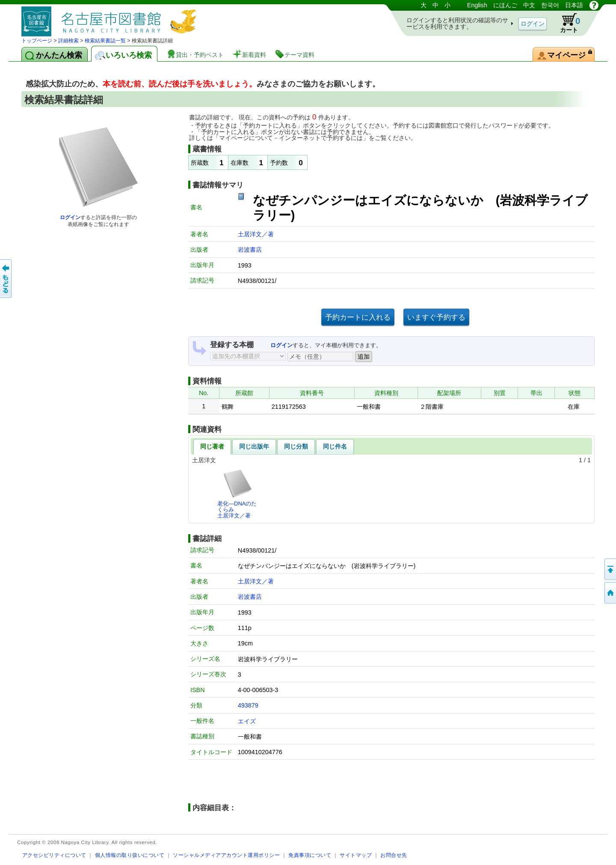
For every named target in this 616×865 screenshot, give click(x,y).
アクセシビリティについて (54, 855)
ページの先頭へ (610, 569)
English (477, 5)
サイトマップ (356, 855)
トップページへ (610, 593)
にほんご (505, 5)
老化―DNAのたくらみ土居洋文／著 (237, 494)
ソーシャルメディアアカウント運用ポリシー (226, 855)
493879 (248, 705)
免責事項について (310, 855)
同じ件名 (335, 446)
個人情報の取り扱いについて (130, 855)
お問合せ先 (394, 855)
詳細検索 (68, 41)
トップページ (37, 41)
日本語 (574, 5)
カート (566, 23)
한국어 (550, 5)
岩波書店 (250, 250)
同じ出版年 (254, 446)
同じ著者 (212, 446)
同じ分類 (296, 446)
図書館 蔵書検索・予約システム (111, 18)
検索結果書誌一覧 (105, 41)
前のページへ (6, 279)
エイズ (247, 721)
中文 (529, 5)
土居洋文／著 (256, 234)
